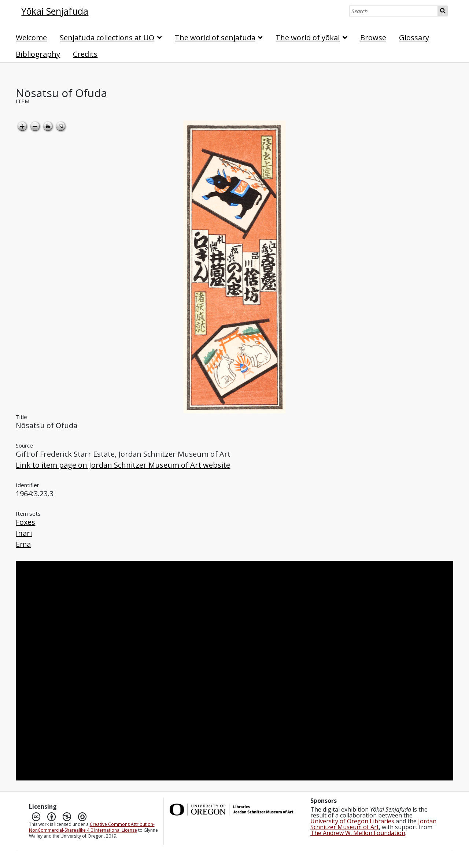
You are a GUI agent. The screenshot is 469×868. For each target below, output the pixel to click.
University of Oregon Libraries (352, 821)
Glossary (414, 38)
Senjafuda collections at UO (107, 38)
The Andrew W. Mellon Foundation (358, 833)
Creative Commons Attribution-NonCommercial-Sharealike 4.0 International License (92, 827)
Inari (24, 533)
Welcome (31, 38)
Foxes (25, 522)
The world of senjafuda (215, 38)
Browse (373, 38)
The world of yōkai (308, 38)
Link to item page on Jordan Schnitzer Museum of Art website (123, 465)
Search (443, 11)
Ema (23, 544)
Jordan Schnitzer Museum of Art (373, 824)
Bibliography (38, 54)
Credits (85, 54)
